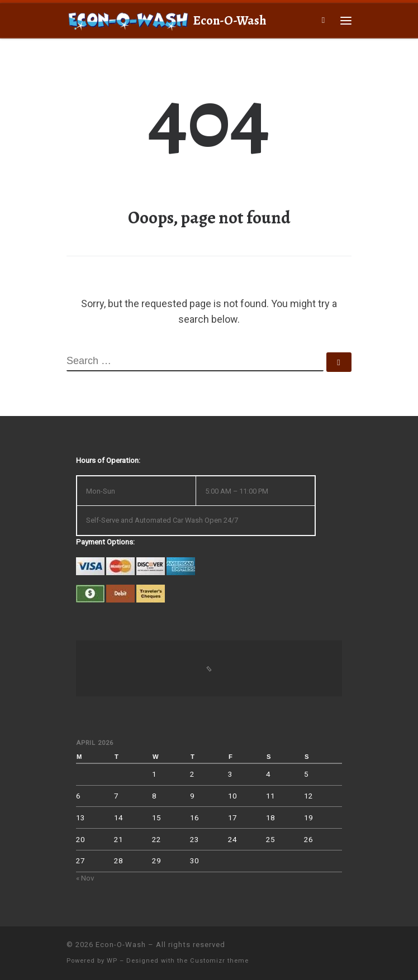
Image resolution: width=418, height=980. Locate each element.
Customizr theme (219, 961)
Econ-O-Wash (121, 945)
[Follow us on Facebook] (348, 950)
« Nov (85, 878)
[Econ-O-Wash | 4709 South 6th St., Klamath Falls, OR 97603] (128, 19)
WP (112, 961)
